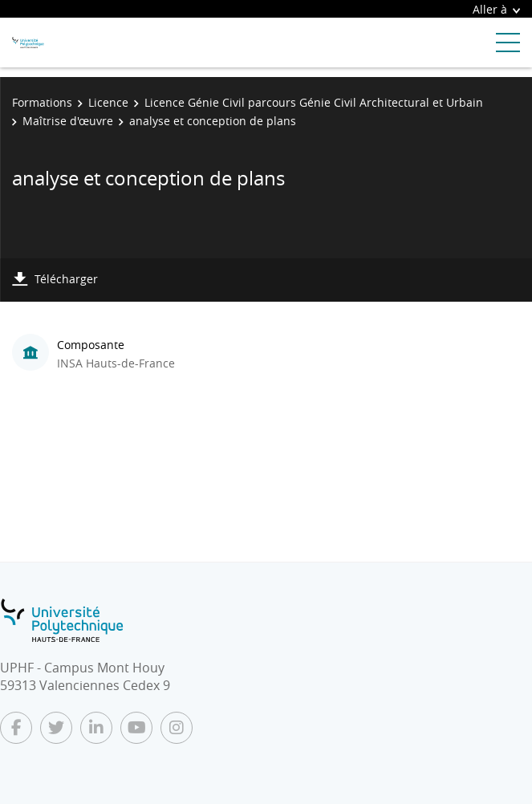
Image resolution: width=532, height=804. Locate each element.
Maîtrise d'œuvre (68, 121)
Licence (108, 102)
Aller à (496, 9)
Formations (42, 102)
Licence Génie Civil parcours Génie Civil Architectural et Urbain (314, 102)
